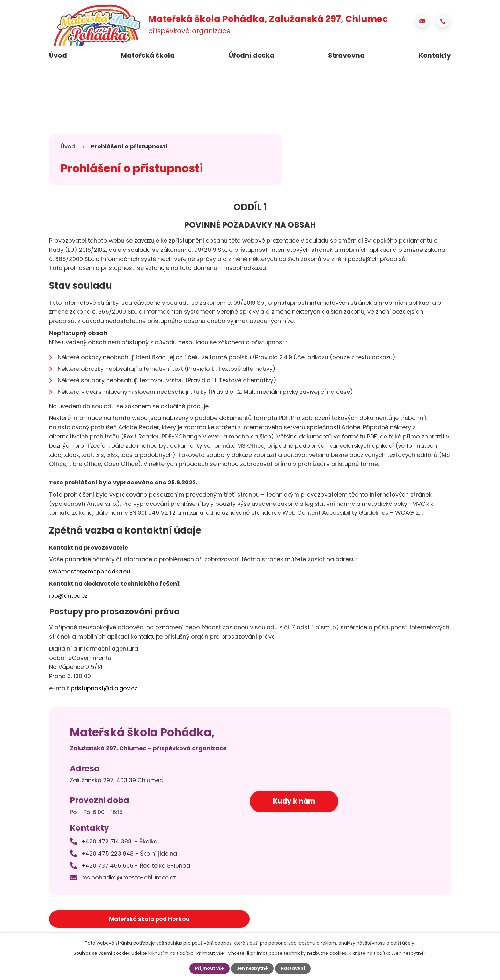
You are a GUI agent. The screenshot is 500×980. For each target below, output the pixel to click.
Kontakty (435, 55)
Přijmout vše (208, 968)
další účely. (403, 943)
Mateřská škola (148, 55)
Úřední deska (252, 55)
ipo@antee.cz (68, 596)
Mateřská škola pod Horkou (99, 920)
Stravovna (346, 55)
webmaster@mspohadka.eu (90, 571)
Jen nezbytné (252, 968)
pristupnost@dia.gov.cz (104, 688)
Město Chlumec (232, 920)
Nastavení (295, 968)
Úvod (58, 55)
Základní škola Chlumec (364, 920)
